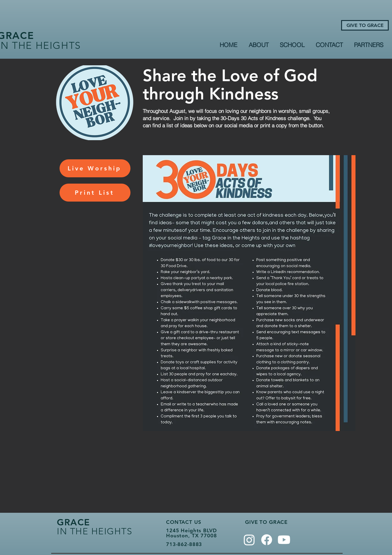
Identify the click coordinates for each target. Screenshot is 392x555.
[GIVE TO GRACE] (365, 25)
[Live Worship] (95, 168)
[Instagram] (249, 540)
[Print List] (95, 193)
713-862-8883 (184, 544)
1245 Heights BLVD (191, 530)
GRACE (73, 522)
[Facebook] (267, 540)
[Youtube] (284, 540)
